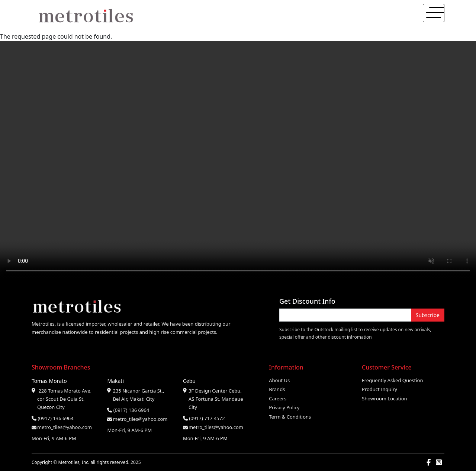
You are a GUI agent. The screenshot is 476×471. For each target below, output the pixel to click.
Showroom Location (385, 399)
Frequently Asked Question (393, 380)
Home (356, 16)
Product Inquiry (379, 389)
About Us (279, 380)
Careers (278, 399)
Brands (277, 389)
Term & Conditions (290, 417)
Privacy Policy (284, 407)
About (378, 16)
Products (403, 16)
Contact (431, 16)
